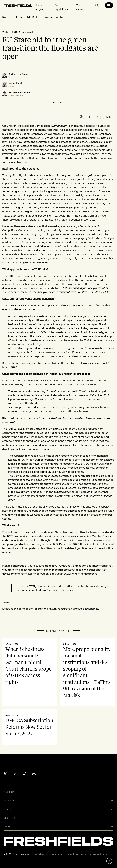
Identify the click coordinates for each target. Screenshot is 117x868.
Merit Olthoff (15, 83)
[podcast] (34, 774)
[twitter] (90, 117)
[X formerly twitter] (5, 774)
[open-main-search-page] (97, 6)
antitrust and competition (18, 609)
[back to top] (109, 861)
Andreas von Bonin (18, 74)
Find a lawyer (39, 7)
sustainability (91, 609)
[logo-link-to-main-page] (18, 6)
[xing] (24, 774)
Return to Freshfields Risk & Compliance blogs (34, 17)
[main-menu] (109, 5)
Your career (80, 7)
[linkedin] (99, 117)
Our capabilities (61, 7)
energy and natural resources (52, 609)
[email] (81, 117)
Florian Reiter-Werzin (19, 93)
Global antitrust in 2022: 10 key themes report (69, 574)
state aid (77, 609)
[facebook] (108, 117)
